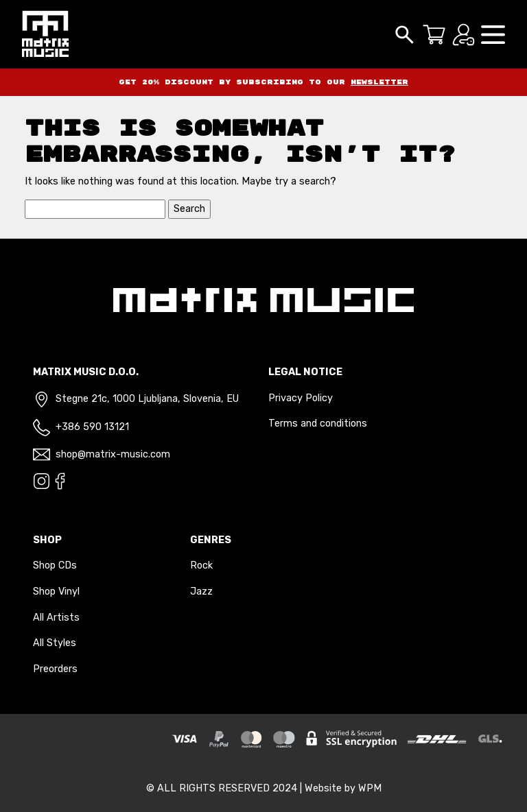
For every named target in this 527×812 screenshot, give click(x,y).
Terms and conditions (318, 423)
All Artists (56, 618)
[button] (493, 34)
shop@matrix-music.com (113, 454)
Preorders (55, 669)
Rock (201, 565)
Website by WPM (343, 788)
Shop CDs (55, 565)
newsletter (379, 82)
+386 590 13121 (92, 427)
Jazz (201, 592)
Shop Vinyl (56, 592)
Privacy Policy (301, 398)
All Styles (55, 643)
